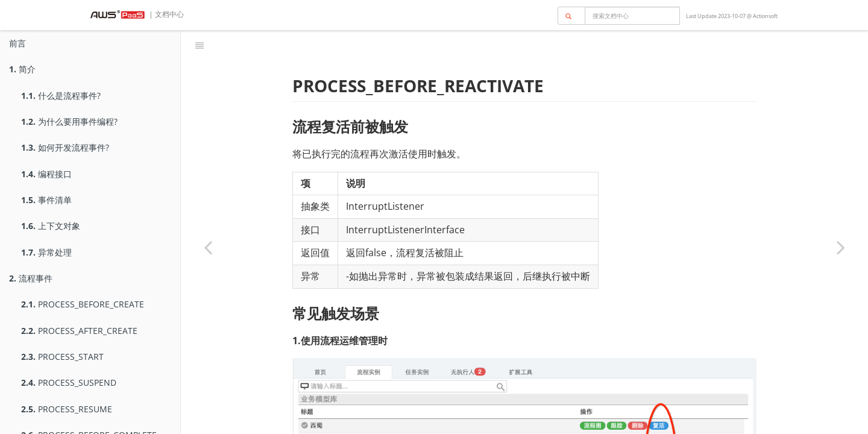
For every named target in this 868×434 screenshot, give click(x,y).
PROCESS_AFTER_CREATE (79, 331)
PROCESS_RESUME (67, 409)
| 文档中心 (165, 14)
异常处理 (46, 252)
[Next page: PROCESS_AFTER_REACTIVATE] (841, 247)
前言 (17, 43)
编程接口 (46, 174)
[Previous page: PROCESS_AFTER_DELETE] (208, 247)
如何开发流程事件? (65, 147)
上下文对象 (51, 226)
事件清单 (46, 200)
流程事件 (31, 278)
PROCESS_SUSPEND (69, 382)
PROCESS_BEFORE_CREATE (83, 304)
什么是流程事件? (61, 96)
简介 (22, 69)
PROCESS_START (62, 357)
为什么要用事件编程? (69, 121)
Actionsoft (765, 16)
